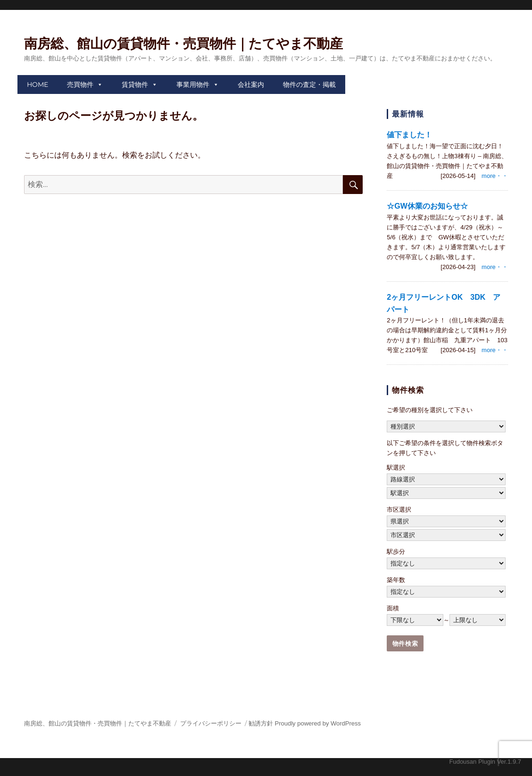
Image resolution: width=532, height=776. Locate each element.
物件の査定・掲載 (309, 84)
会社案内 (251, 84)
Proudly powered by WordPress (318, 723)
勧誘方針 (261, 723)
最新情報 (408, 114)
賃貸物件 (135, 84)
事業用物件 (193, 84)
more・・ (495, 176)
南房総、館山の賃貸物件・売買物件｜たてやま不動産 (183, 44)
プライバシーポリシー (211, 723)
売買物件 (80, 84)
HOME (37, 84)
